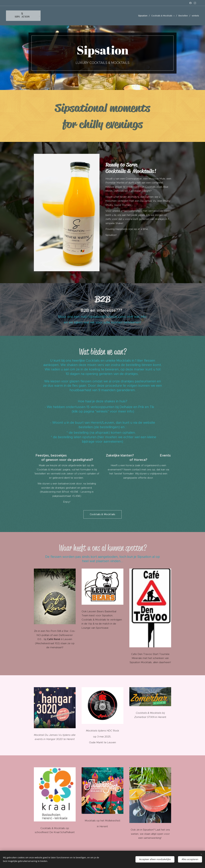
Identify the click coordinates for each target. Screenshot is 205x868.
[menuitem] (144, 16)
